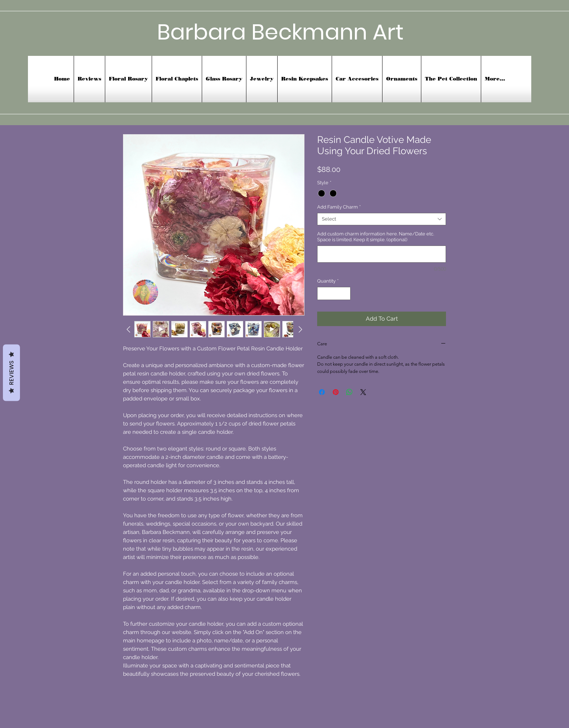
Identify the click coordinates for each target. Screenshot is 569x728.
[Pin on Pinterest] (336, 392)
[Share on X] (363, 392)
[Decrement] (323, 293)
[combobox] (382, 219)
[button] (357, 79)
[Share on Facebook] (322, 392)
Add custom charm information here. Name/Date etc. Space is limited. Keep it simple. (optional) (376, 237)
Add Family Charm (339, 207)
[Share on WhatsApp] (349, 392)
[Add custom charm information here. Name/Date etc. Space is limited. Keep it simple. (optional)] (382, 254)
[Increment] (345, 293)
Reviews (11, 373)
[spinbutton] (334, 293)
